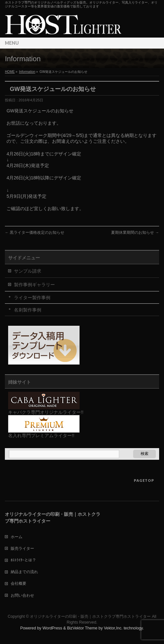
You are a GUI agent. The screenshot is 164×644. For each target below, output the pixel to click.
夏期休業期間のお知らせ (135, 232)
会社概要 (19, 583)
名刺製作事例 (28, 310)
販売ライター (22, 548)
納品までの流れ (24, 572)
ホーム (17, 537)
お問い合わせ (22, 595)
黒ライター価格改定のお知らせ (35, 232)
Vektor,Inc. (113, 628)
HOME (10, 72)
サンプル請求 (28, 271)
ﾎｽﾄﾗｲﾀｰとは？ (23, 560)
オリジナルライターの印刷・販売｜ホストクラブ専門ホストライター (90, 616)
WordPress (52, 628)
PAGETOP (144, 480)
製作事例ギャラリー (34, 285)
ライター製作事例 (32, 298)
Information (27, 72)
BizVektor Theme (82, 628)
